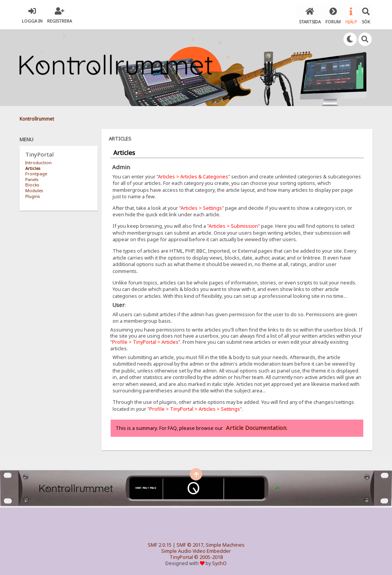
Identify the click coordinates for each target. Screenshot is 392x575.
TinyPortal (181, 556)
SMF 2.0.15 (160, 544)
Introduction (38, 161)
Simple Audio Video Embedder (196, 550)
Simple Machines (225, 544)
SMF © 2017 (190, 544)
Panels (32, 178)
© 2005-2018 (208, 556)
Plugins (33, 195)
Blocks (32, 184)
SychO (219, 562)
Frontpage (36, 172)
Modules (34, 189)
